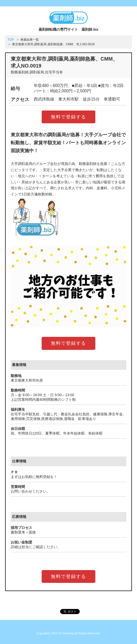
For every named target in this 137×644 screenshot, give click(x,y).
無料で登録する (69, 117)
